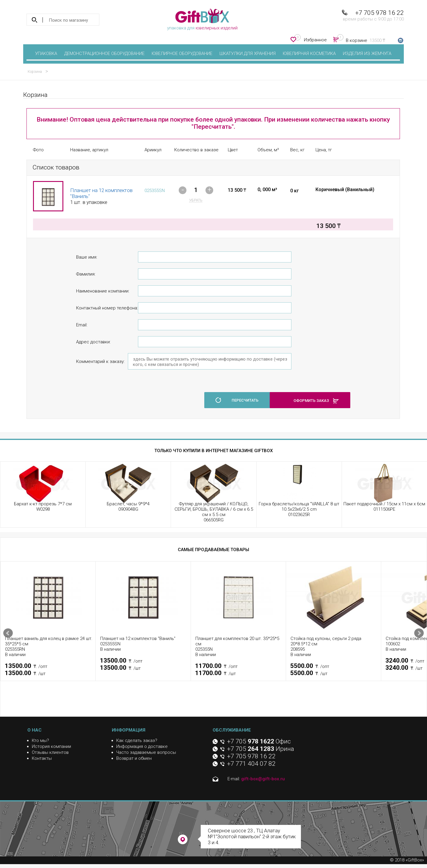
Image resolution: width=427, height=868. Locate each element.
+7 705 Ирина (261, 749)
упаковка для (202, 20)
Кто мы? (40, 740)
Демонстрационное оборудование (104, 54)
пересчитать (245, 400)
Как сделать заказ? (137, 740)
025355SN (155, 191)
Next (419, 633)
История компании (51, 746)
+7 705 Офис (259, 741)
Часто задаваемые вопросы (146, 752)
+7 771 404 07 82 (251, 764)
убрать (196, 200)
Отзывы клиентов (50, 752)
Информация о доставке (142, 746)
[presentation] (121, 397)
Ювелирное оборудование (182, 54)
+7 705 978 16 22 (380, 13)
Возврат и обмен (134, 758)
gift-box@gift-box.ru (263, 779)
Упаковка (46, 54)
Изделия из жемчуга (367, 54)
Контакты (42, 758)
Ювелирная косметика (309, 54)
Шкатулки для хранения (248, 54)
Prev (8, 633)
